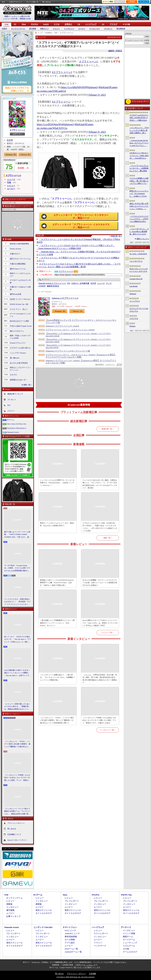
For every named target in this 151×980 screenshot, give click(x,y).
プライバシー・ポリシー (76, 974)
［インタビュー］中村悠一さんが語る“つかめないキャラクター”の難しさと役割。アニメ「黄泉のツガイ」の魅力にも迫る (17, 778)
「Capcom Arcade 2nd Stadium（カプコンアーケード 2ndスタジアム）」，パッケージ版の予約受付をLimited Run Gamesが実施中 (139, 143)
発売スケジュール (44, 910)
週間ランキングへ (143, 239)
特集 (9, 182)
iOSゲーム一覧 (71, 949)
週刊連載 (33, 29)
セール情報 (70, 940)
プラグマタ (134, 318)
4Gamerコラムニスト (18, 343)
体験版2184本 (25, 19)
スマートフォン (70, 927)
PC (15, 24)
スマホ (57, 24)
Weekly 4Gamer (16, 249)
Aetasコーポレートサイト (17, 840)
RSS (3, 2)
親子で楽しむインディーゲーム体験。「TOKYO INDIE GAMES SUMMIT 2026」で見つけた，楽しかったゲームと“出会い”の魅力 (17, 535)
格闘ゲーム (128, 937)
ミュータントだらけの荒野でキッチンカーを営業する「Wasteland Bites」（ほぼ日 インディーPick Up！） (57, 483)
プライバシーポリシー (16, 823)
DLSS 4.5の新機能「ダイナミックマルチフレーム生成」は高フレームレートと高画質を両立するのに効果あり (100, 583)
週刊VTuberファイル (18, 269)
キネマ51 (13, 375)
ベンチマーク (100, 946)
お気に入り (120, 2)
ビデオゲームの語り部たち (20, 348)
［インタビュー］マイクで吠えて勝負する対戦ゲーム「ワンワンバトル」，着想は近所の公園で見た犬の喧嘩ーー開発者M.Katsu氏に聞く (17, 811)
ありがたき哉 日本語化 (19, 363)
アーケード (126, 927)
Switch (46, 24)
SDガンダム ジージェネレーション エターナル (139, 270)
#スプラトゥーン (61, 102)
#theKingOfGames (108, 87)
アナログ (114, 24)
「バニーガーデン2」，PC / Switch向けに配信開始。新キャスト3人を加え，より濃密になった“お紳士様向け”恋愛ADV (139, 232)
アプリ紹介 (70, 943)
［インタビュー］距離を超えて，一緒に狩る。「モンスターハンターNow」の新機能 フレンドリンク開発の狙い (57, 677)
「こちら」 (89, 965)
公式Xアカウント (16, 2)
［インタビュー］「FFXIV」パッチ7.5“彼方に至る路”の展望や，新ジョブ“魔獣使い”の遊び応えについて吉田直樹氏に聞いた (17, 744)
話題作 (4, 29)
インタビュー (69, 29)
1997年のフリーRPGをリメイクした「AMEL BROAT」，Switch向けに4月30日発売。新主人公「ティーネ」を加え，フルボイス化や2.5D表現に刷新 (139, 156)
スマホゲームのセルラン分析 (20, 281)
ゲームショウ (95, 29)
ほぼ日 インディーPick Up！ (21, 299)
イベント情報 (129, 933)
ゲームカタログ (130, 952)
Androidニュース (72, 933)
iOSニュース (70, 930)
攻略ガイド (44, 29)
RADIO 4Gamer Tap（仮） (20, 304)
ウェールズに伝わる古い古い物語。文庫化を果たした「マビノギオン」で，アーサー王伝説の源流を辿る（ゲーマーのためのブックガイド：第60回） (100, 484)
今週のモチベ (15, 254)
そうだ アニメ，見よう (19, 309)
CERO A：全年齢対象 (80, 283)
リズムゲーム (129, 946)
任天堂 (10, 140)
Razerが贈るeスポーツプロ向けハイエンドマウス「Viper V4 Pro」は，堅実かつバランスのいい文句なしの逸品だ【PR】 (100, 623)
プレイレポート (72, 901)
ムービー (82, 29)
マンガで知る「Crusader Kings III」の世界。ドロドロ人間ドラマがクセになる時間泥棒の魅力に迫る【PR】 (17, 568)
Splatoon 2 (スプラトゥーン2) (65, 298)
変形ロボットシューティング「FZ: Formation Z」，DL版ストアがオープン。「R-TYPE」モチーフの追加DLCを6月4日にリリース (139, 194)
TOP (6, 25)
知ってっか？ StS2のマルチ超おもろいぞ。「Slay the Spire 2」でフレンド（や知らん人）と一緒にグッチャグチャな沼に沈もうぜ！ (18, 639)
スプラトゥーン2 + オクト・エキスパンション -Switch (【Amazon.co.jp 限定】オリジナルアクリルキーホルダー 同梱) (81, 356)
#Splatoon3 (92, 87)
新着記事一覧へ (108, 429)
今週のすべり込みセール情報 (20, 288)
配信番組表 (121, 29)
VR (79, 24)
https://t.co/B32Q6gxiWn (50, 124)
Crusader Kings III (136, 279)
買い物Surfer (15, 358)
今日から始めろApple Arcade (21, 326)
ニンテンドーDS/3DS (43, 927)
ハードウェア (91, 24)
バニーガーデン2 (136, 261)
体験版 (9, 904)
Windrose (133, 294)
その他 (126, 949)
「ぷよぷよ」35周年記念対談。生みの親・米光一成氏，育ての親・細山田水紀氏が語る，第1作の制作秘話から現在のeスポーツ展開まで (100, 679)
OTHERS (42, 286)
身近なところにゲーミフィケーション (20, 369)
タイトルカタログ (44, 913)
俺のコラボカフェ (17, 331)
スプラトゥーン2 (17, 130)
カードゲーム (129, 940)
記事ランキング (13, 916)
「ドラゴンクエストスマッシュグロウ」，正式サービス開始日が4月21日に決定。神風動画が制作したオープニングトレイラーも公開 (139, 219)
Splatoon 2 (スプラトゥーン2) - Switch (62, 326)
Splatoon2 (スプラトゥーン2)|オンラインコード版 (68, 351)
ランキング (144, 2)
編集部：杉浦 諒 (115, 51)
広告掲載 (92, 974)
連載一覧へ (28, 385)
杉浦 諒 (53, 286)
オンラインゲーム (18, 29)
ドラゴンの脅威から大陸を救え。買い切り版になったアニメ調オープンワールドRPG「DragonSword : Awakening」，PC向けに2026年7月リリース (139, 181)
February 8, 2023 (97, 95)
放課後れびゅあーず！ (19, 380)
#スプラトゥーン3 (62, 72)
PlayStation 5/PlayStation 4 (17, 428)
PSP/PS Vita (126, 895)
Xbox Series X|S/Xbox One (17, 424)
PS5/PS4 (35, 24)
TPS (69, 283)
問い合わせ (47, 2)
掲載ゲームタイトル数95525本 (17, 16)
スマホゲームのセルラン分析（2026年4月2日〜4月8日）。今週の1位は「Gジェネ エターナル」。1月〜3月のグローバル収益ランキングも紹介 (100, 527)
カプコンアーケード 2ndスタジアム (139, 310)
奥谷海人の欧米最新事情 (19, 244)
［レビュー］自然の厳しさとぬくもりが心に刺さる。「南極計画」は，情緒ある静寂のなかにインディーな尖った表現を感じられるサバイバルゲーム (17, 707)
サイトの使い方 (32, 2)
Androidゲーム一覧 (73, 952)
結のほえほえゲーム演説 (19, 321)
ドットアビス (135, 301)
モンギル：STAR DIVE (138, 254)
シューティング (130, 943)
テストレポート (101, 933)
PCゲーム (11, 420)
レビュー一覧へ (108, 632)
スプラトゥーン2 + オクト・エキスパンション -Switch (70, 330)
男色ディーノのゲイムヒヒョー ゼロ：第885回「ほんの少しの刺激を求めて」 (57, 524)
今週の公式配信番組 (18, 264)
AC (103, 24)
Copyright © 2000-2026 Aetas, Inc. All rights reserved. (75, 977)
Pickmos (132, 326)
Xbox (24, 24)
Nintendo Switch (13, 432)
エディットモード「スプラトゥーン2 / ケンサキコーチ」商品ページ (81, 217)
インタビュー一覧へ (108, 730)
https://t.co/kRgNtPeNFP (74, 87)
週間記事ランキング (15, 394)
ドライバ (11, 411)
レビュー (56, 29)
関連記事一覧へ (117, 236)
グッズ (109, 283)
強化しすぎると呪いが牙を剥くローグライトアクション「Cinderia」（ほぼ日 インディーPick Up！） (139, 206)
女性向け (68, 24)
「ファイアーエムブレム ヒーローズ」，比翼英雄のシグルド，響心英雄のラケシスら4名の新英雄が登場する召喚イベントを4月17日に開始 (139, 168)
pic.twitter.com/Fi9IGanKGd (51, 91)
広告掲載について (14, 834)
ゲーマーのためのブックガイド (20, 315)
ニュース (11, 179)
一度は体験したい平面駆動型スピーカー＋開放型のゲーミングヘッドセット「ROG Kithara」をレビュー (57, 623)
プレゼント (108, 29)
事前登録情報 (71, 937)
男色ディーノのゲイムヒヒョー (20, 275)
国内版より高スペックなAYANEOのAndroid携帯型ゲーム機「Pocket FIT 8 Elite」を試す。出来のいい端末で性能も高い (57, 583)
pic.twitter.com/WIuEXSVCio (52, 128)
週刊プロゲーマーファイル (20, 259)
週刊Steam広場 (16, 294)
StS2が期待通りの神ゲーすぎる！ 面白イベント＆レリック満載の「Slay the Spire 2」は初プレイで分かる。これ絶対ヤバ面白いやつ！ (18, 673)
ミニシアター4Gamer (18, 353)
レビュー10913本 (11, 19)
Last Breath (133, 286)
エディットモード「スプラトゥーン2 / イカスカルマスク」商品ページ (81, 226)
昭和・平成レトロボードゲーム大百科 (20, 337)
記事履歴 (132, 2)
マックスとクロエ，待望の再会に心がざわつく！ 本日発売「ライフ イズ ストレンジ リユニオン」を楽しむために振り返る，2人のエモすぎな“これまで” (17, 602)
